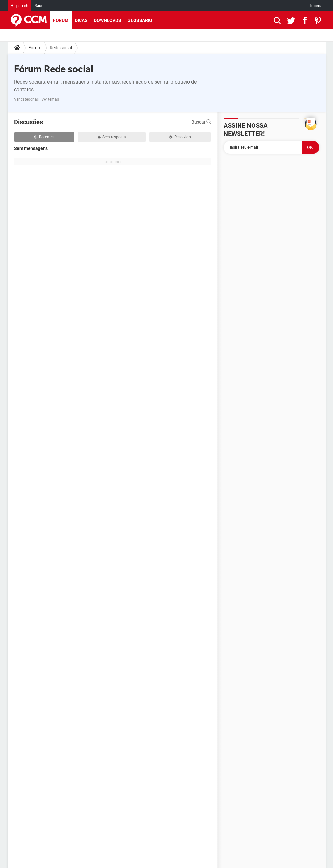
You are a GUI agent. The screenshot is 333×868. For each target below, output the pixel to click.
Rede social (61, 48)
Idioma (316, 6)
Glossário (140, 20)
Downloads (108, 20)
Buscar (201, 122)
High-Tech (20, 6)
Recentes (44, 137)
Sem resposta (112, 137)
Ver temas (50, 99)
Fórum (61, 20)
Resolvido (180, 137)
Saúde (40, 6)
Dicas (81, 20)
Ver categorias (26, 99)
